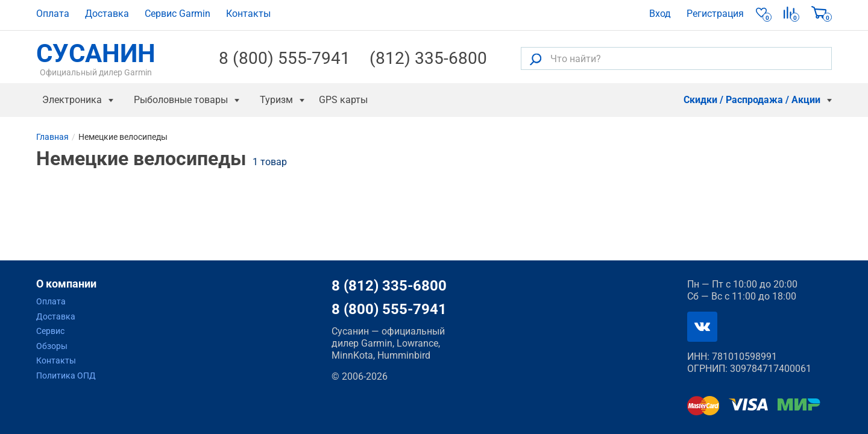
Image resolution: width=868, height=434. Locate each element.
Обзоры (52, 346)
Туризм (276, 100)
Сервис (50, 331)
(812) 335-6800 (428, 58)
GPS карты (343, 100)
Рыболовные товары (181, 100)
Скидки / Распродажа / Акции (752, 100)
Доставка (107, 14)
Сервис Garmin (178, 14)
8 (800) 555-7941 (285, 58)
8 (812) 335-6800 (389, 286)
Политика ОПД (66, 376)
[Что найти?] (676, 58)
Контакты (248, 14)
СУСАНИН (96, 58)
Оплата (53, 14)
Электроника (72, 100)
